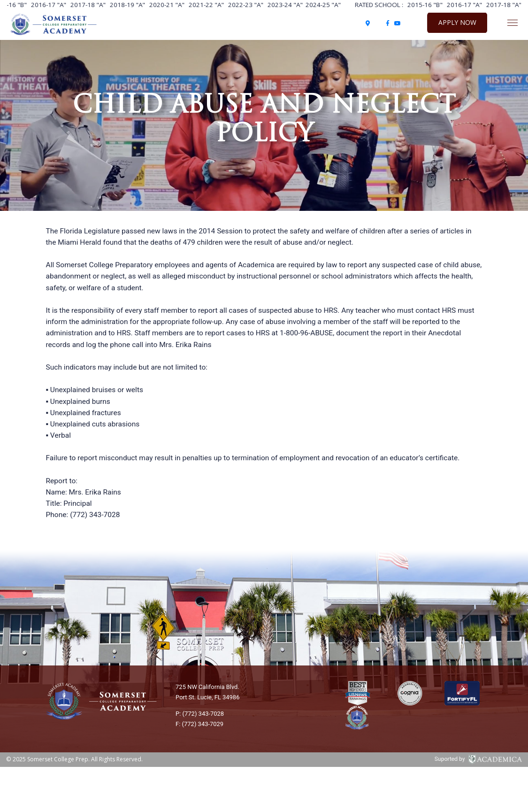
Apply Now (457, 22)
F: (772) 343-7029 (199, 724)
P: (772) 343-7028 (200, 714)
